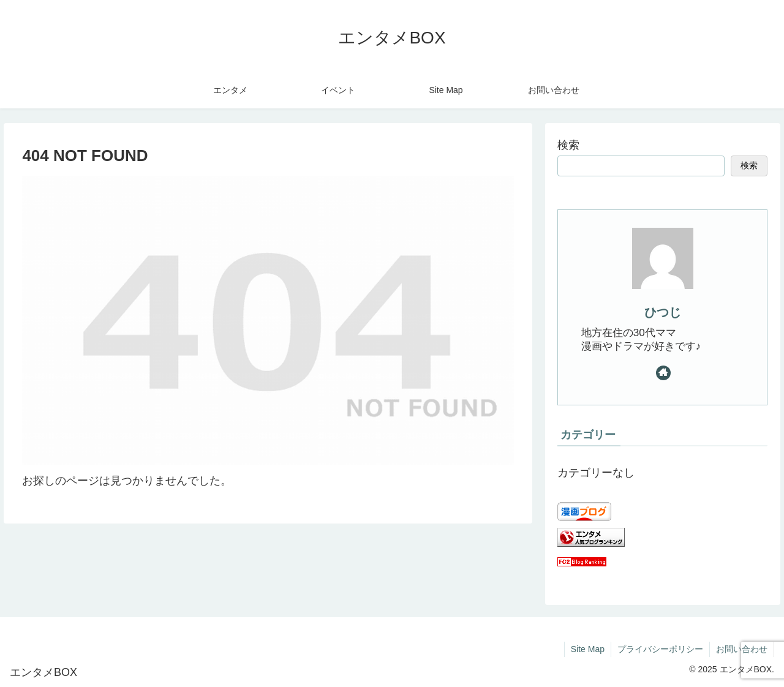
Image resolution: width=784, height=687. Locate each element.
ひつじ (663, 312)
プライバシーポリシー (660, 649)
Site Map (588, 649)
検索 (568, 145)
